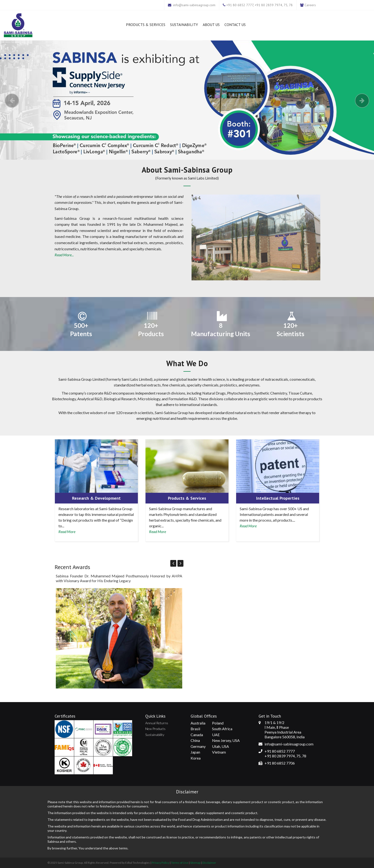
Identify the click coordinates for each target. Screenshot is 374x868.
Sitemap (195, 863)
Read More (67, 532)
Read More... (64, 255)
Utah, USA (221, 746)
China (195, 740)
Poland (218, 723)
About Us (211, 25)
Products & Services (146, 25)
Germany (198, 746)
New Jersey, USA (226, 740)
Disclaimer (209, 863)
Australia (198, 723)
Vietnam (219, 752)
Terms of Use (180, 863)
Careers (310, 5)
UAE (216, 735)
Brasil (195, 729)
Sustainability (184, 25)
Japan (195, 752)
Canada (197, 735)
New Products (155, 729)
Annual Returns (157, 723)
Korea (196, 758)
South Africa (222, 729)
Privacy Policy (160, 863)
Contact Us (235, 25)
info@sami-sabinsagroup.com (194, 5)
